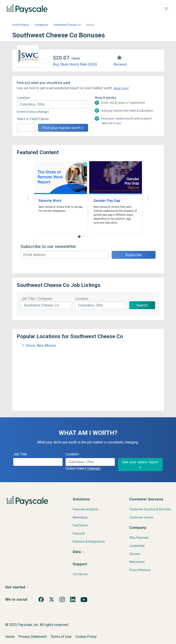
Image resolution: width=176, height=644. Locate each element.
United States (21, 25)
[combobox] (52, 104)
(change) (43, 112)
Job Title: (20, 454)
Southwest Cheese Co (67, 25)
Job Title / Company (37, 299)
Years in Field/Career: (33, 119)
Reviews (120, 64)
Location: (24, 98)
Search (142, 305)
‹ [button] (28, 197)
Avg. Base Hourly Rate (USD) (75, 64)
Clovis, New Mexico (41, 346)
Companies (41, 25)
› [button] (148, 197)
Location (82, 299)
